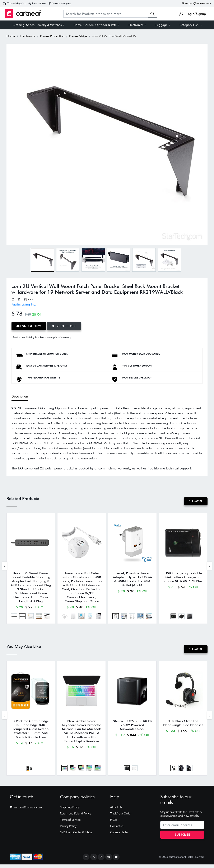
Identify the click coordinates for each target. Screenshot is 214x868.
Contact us (117, 830)
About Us (116, 811)
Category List (190, 25)
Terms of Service (70, 823)
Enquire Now (29, 326)
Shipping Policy (70, 811)
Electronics (136, 25)
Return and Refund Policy (75, 817)
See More (195, 501)
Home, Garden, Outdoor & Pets (95, 25)
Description (20, 396)
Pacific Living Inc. (24, 304)
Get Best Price (65, 326)
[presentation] (5, 566)
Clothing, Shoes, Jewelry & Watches (37, 25)
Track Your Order (121, 817)
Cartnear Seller (119, 836)
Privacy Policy (68, 830)
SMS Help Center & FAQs (76, 836)
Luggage (162, 25)
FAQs (114, 823)
